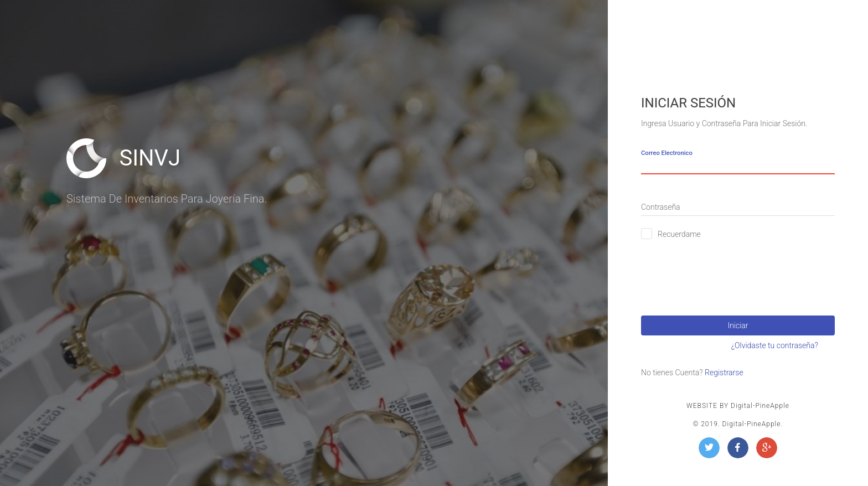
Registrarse (724, 373)
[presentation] (725, 273)
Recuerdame (679, 234)
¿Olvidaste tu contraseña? (775, 345)
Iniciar (738, 325)
